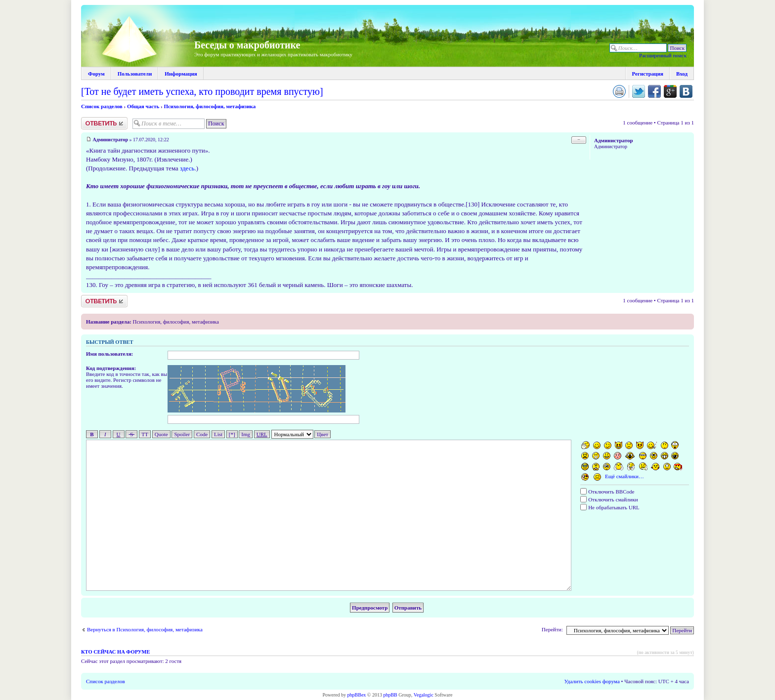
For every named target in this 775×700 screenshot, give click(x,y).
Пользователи (135, 74)
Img (246, 434)
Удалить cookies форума (592, 681)
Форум (96, 74)
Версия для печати (619, 91)
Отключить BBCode (607, 492)
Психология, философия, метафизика (210, 106)
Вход (682, 74)
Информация (181, 74)
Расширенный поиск (663, 55)
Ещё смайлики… (624, 476)
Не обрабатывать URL (610, 507)
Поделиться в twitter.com (639, 91)
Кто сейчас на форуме (115, 652)
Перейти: (552, 629)
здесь (187, 168)
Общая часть (143, 106)
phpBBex (357, 695)
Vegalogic (424, 695)
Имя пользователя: (109, 354)
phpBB (390, 695)
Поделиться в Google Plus (670, 91)
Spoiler (182, 434)
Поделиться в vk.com (686, 91)
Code (202, 434)
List (218, 434)
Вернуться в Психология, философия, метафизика (145, 629)
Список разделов (102, 106)
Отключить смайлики (609, 499)
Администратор (111, 140)
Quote (161, 434)
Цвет (323, 434)
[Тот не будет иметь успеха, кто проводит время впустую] (202, 91)
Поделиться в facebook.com (654, 91)
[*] (232, 434)
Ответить (104, 123)
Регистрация (648, 74)
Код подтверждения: (111, 368)
